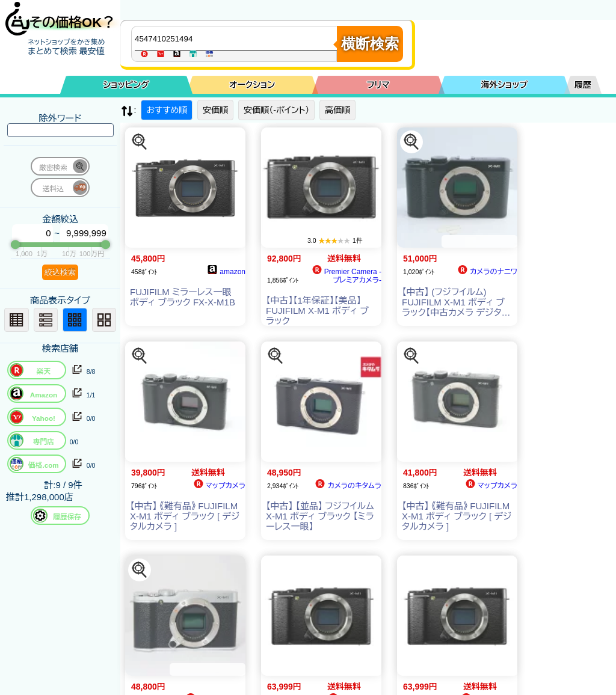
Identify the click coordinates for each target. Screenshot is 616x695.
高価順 (337, 110)
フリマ (378, 85)
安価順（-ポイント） (276, 110)
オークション (252, 85)
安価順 (215, 110)
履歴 (583, 85)
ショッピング (126, 85)
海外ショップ (504, 85)
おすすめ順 (167, 110)
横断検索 (370, 44)
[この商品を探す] (140, 142)
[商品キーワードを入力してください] (237, 38)
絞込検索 (60, 272)
